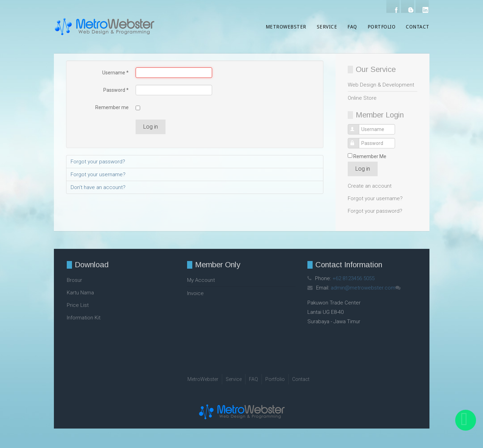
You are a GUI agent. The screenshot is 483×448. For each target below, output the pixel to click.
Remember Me (370, 156)
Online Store (362, 98)
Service (327, 27)
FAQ (352, 27)
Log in (363, 169)
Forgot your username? (375, 198)
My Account (201, 280)
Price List (78, 305)
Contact (418, 27)
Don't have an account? (98, 187)
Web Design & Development (381, 85)
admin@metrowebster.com (363, 288)
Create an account (370, 186)
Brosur (74, 280)
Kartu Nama (80, 293)
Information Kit (84, 318)
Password (357, 140)
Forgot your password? (375, 211)
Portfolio (382, 27)
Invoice (195, 293)
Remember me (112, 107)
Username (357, 126)
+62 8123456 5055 (353, 278)
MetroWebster (286, 27)
